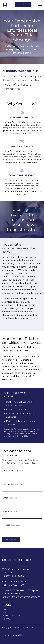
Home (6, 609)
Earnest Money (11, 616)
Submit (11, 540)
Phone (10, 511)
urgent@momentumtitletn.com (21, 597)
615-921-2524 (23, 5)
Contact (7, 619)
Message (11, 525)
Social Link (19, 635)
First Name (13, 471)
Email (10, 498)
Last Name (12, 484)
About (6, 612)
